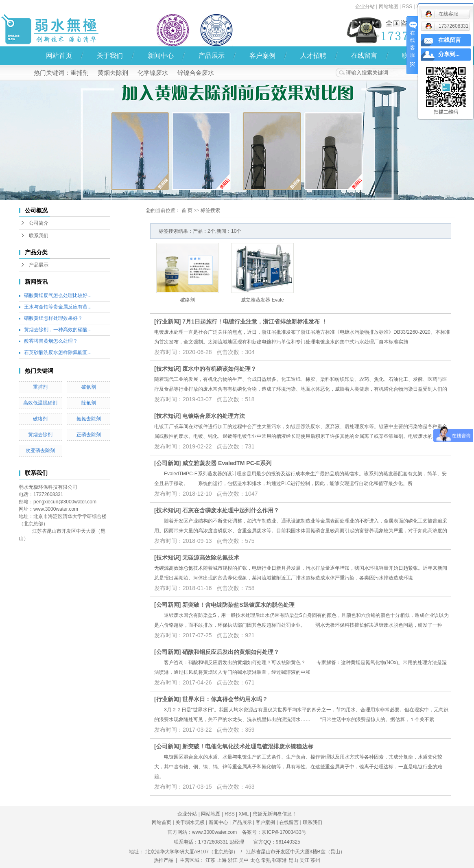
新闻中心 (161, 56)
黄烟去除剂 (113, 73)
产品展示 (212, 56)
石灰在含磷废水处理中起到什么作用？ (231, 510)
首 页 (187, 210)
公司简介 (39, 223)
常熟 (266, 860)
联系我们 (39, 236)
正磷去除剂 (89, 435)
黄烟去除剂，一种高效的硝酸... (58, 330)
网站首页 (59, 56)
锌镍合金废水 (196, 73)
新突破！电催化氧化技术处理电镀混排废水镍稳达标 (248, 746)
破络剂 (40, 419)
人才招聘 (313, 56)
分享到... (449, 54)
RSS (230, 814)
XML (244, 814)
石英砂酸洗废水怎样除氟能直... (58, 352)
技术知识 (168, 369)
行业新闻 (168, 321)
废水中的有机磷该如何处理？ (219, 369)
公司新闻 (168, 463)
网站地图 (389, 7)
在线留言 (364, 56)
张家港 (280, 860)
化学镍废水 (153, 73)
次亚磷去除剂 (40, 450)
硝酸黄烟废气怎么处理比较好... (58, 295)
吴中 (244, 860)
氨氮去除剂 (89, 419)
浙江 (233, 860)
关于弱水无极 (190, 822)
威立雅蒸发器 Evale (262, 300)
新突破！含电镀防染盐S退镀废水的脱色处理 (238, 605)
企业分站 (365, 7)
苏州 (315, 860)
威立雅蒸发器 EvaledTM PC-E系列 (227, 463)
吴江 (304, 860)
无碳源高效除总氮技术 (211, 558)
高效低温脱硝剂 (40, 403)
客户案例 (262, 56)
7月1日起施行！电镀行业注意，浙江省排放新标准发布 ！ (254, 321)
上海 (222, 860)
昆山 (293, 860)
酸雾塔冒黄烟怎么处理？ (51, 341)
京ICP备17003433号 (284, 832)
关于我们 (110, 56)
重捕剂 (80, 73)
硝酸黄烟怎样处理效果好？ (53, 318)
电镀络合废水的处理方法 (214, 416)
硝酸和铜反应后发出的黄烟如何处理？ (231, 652)
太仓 (255, 860)
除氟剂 (89, 403)
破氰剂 (89, 387)
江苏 (210, 860)
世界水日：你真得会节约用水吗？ (225, 699)
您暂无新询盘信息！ (275, 814)
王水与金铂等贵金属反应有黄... (58, 307)
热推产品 (164, 860)
